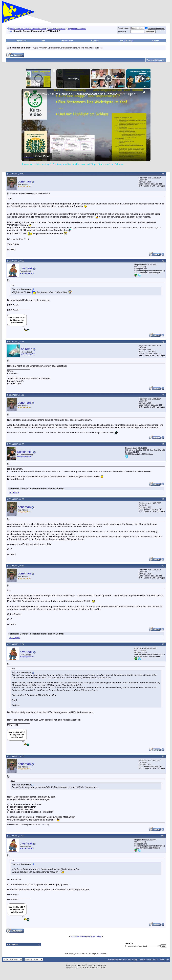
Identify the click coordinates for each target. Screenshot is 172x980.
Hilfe (43, 41)
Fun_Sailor (15, 637)
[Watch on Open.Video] (37, 156)
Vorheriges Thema (78, 936)
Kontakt (111, 959)
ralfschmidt (25, 452)
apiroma (27, 349)
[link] (27, 94)
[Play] (108, 78)
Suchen (156, 41)
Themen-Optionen (155, 60)
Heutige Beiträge (126, 41)
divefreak (26, 268)
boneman (24, 181)
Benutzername (124, 28)
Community (67, 41)
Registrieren (21, 41)
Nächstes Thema (94, 936)
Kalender (95, 41)
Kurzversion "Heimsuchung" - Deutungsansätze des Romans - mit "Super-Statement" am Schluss (85, 94)
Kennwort (122, 32)
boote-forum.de (123, 959)
